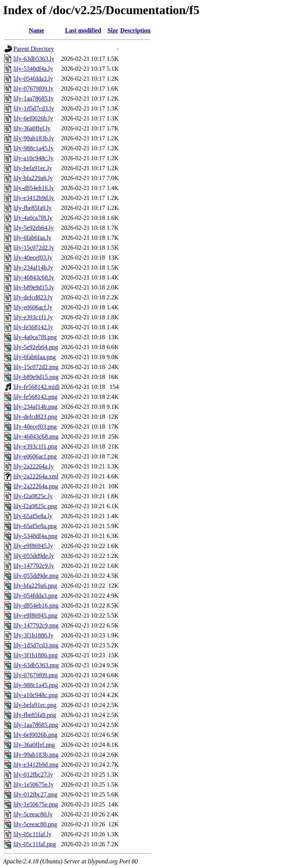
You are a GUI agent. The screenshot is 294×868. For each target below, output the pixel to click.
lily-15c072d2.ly (34, 248)
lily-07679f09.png (36, 675)
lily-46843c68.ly (34, 277)
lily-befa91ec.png (35, 705)
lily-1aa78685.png (36, 725)
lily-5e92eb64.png (36, 347)
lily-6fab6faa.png (35, 357)
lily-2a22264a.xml (36, 476)
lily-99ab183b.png (36, 755)
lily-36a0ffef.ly (32, 128)
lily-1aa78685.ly (33, 98)
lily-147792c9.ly (34, 566)
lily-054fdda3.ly (33, 79)
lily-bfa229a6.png (35, 586)
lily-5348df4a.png (35, 536)
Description (135, 30)
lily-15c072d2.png (36, 367)
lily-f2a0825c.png (35, 506)
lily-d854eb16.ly (34, 188)
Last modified (83, 30)
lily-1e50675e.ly (33, 784)
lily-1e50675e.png (36, 804)
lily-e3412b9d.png (36, 765)
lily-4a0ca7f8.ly (33, 218)
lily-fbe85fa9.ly (33, 208)
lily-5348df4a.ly (33, 69)
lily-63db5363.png (36, 665)
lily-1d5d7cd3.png (36, 645)
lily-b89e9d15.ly (34, 287)
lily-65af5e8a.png (35, 526)
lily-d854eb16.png (36, 605)
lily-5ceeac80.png (35, 824)
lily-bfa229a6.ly (33, 178)
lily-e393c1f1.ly (33, 317)
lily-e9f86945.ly (33, 546)
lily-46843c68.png (36, 436)
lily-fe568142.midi (36, 387)
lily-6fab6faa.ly (32, 238)
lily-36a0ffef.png (34, 745)
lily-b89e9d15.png (36, 377)
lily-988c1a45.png (36, 685)
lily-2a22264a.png (36, 486)
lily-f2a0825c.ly (33, 496)
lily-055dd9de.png (36, 576)
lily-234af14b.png (35, 407)
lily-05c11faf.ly (32, 834)
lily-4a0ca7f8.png (35, 337)
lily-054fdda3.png (35, 596)
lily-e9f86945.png (35, 615)
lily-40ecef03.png (35, 427)
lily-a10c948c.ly (33, 158)
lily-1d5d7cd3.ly (34, 108)
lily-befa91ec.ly (33, 168)
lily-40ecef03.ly (33, 258)
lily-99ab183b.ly (34, 138)
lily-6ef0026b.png (35, 735)
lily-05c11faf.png (35, 844)
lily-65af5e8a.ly (33, 516)
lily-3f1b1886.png (36, 655)
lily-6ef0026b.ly (33, 118)
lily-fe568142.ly (33, 327)
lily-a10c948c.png (36, 695)
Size (113, 30)
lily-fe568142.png (35, 397)
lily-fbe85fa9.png (35, 715)
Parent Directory (34, 49)
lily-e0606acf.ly (33, 307)
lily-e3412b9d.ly (34, 198)
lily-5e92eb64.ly (33, 228)
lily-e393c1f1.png (35, 446)
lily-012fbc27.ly (33, 775)
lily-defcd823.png (35, 417)
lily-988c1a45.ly (33, 148)
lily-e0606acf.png (35, 456)
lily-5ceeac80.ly (33, 814)
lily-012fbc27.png (35, 794)
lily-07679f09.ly (33, 89)
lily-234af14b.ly (33, 267)
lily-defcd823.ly (33, 297)
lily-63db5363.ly (34, 59)
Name (36, 30)
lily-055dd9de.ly (34, 556)
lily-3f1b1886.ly (33, 635)
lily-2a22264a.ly (33, 466)
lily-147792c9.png (36, 625)
